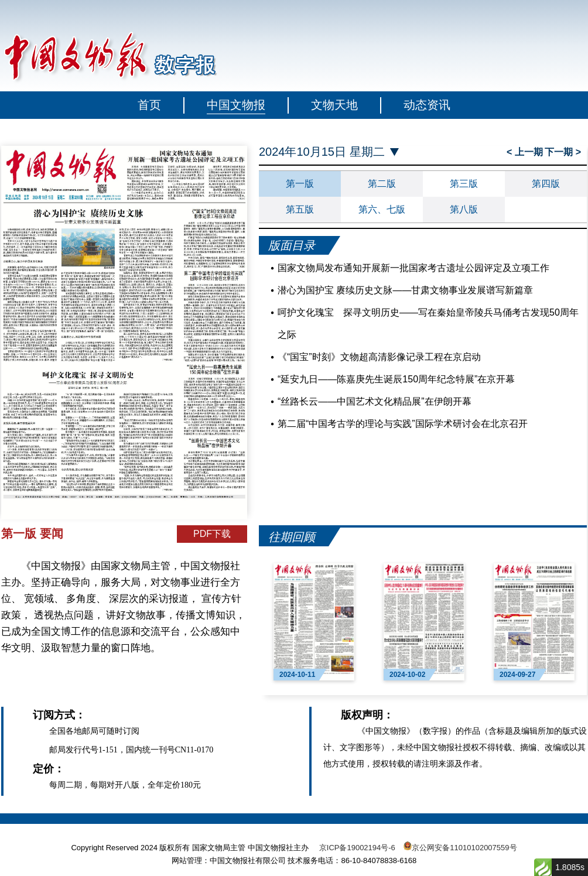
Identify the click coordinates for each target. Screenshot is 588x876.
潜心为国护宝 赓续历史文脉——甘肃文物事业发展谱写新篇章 (405, 290)
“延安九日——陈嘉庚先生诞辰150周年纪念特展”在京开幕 (396, 379)
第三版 (464, 184)
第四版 (546, 184)
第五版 (300, 209)
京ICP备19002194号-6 (357, 848)
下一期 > (563, 152)
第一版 (300, 184)
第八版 (464, 209)
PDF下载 (212, 534)
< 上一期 (525, 152)
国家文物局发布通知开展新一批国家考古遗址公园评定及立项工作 (413, 268)
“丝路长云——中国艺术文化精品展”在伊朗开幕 (375, 401)
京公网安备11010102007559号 (464, 848)
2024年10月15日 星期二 (322, 152)
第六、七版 (382, 209)
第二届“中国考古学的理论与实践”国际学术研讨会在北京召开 (403, 424)
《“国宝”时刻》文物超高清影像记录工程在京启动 (379, 357)
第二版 (382, 184)
